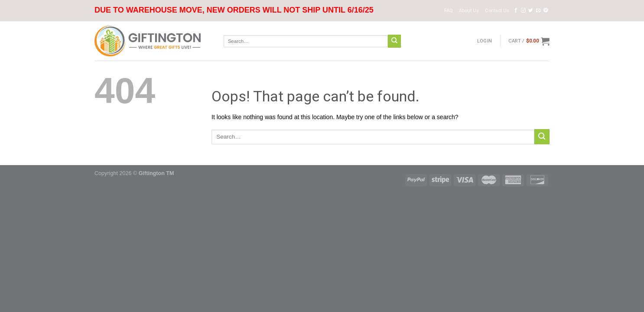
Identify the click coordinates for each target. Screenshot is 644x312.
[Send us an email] (538, 10)
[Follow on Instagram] (523, 10)
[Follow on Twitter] (531, 10)
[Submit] (394, 41)
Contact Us (497, 11)
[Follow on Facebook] (516, 10)
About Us (469, 11)
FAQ (449, 11)
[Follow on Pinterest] (546, 10)
